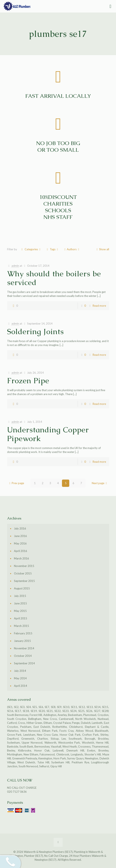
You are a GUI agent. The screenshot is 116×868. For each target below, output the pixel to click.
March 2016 (21, 558)
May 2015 (20, 611)
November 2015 (24, 566)
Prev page (16, 483)
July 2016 (20, 528)
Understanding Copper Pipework (48, 434)
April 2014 (21, 686)
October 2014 (23, 656)
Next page (100, 483)
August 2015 (22, 588)
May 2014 (20, 678)
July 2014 (20, 671)
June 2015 (20, 603)
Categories (31, 249)
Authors (72, 249)
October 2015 (23, 573)
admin (15, 266)
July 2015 (20, 596)
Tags (52, 249)
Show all (102, 249)
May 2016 (20, 543)
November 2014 (24, 648)
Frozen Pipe (28, 381)
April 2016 (21, 551)
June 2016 (20, 536)
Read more (99, 306)
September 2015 (24, 581)
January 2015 (22, 641)
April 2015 (21, 618)
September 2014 (24, 663)
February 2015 (23, 633)
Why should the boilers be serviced (54, 278)
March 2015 (21, 626)
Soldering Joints (35, 332)
